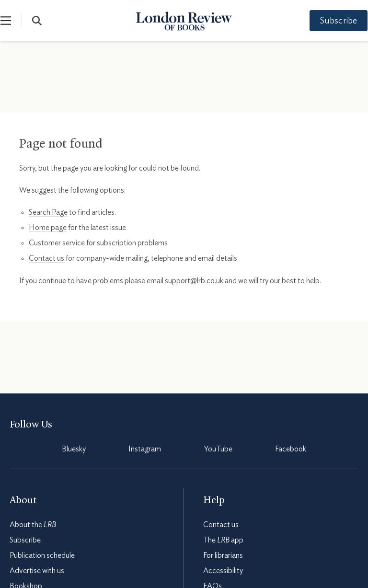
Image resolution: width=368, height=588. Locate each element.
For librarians (223, 555)
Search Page (48, 212)
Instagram (145, 449)
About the (33, 525)
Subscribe (330, 21)
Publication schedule (42, 555)
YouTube (218, 449)
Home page (48, 228)
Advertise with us (37, 571)
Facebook (291, 449)
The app (223, 540)
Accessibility (223, 571)
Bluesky (74, 449)
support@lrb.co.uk (194, 281)
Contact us (46, 258)
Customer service (57, 243)
